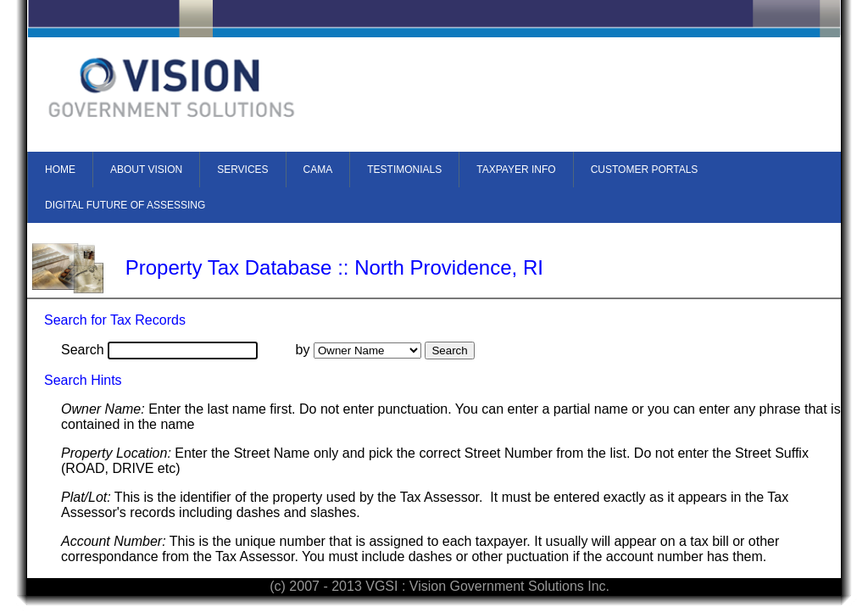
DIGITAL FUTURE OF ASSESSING (125, 205)
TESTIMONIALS (404, 170)
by (303, 350)
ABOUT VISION (146, 170)
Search (83, 350)
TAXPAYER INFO (516, 170)
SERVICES (242, 170)
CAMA (318, 170)
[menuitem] (60, 170)
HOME (60, 170)
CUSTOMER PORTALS (645, 170)
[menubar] (434, 187)
